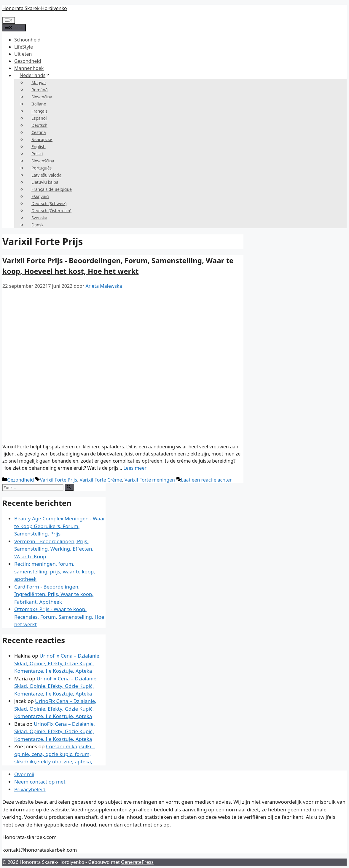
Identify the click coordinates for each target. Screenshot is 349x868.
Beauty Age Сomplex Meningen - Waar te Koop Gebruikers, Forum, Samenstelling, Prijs (60, 526)
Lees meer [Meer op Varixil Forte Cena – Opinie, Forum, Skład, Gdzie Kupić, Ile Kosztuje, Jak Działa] (135, 468)
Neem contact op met (40, 782)
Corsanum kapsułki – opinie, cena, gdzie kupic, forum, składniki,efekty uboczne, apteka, (55, 754)
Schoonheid (27, 40)
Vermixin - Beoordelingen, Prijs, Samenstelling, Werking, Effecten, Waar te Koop (54, 549)
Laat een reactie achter (206, 480)
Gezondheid (28, 61)
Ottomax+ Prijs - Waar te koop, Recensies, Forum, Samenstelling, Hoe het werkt (59, 617)
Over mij (24, 774)
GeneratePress (137, 862)
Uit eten (23, 54)
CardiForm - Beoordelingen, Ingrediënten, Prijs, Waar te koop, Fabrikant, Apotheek (54, 594)
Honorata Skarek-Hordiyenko (35, 8)
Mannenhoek (29, 68)
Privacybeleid (30, 789)
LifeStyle (24, 47)
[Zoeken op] (69, 487)
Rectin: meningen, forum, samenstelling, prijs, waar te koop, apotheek (55, 571)
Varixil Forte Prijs (59, 480)
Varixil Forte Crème (101, 480)
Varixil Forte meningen (150, 480)
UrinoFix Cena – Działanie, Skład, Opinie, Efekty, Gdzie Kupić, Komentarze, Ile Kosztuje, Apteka (58, 663)
